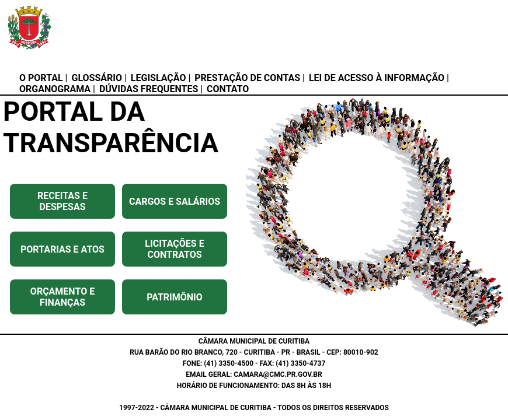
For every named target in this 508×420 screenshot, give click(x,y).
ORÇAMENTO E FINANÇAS (62, 297)
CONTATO (228, 89)
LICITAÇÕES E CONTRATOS (174, 249)
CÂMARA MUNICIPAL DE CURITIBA (254, 341)
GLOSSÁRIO (97, 78)
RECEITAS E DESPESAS (62, 201)
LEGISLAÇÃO (159, 78)
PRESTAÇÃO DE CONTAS (247, 78)
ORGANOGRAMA (55, 89)
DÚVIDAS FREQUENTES (149, 89)
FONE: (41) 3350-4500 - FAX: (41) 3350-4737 (254, 363)
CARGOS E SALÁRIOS (175, 202)
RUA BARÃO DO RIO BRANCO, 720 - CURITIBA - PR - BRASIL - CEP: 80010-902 (254, 352)
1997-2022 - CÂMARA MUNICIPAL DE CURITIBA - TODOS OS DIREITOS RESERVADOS (254, 408)
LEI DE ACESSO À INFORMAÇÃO (377, 78)
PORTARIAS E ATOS (62, 249)
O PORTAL (41, 78)
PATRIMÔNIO (175, 297)
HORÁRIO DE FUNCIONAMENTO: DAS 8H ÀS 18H (254, 386)
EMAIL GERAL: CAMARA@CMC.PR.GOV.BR (254, 374)
